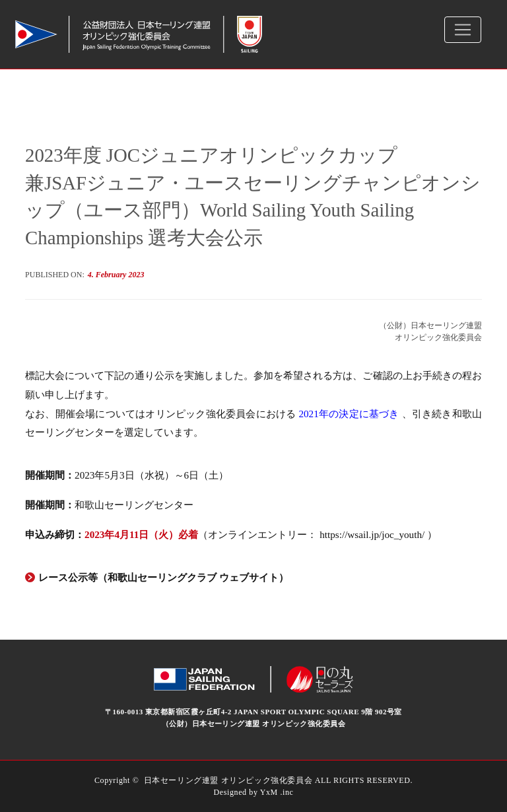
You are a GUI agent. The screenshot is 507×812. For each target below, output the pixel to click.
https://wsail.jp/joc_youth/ (373, 534)
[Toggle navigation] (463, 30)
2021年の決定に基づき (350, 414)
